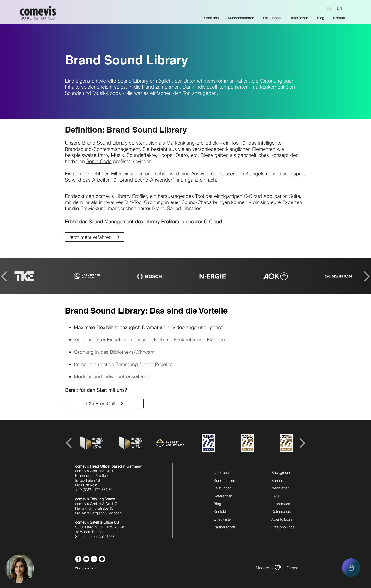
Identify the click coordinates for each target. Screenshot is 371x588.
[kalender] (351, 568)
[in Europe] (291, 568)
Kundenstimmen (227, 480)
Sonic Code (99, 161)
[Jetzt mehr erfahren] (95, 237)
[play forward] (302, 443)
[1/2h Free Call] (104, 403)
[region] (351, 568)
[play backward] (69, 443)
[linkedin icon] (94, 559)
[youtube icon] (86, 559)
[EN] (339, 8)
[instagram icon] (102, 559)
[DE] (330, 8)
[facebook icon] (78, 559)
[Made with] (264, 568)
